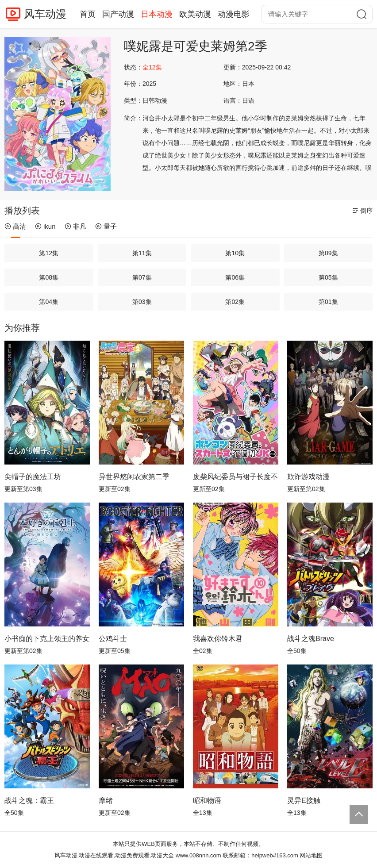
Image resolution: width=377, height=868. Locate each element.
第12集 (49, 253)
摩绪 (106, 801)
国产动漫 (118, 14)
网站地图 (311, 855)
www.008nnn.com (198, 855)
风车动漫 (45, 14)
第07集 (142, 277)
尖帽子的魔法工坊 (33, 477)
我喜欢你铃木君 (218, 639)
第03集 (142, 302)
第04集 (49, 302)
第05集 (328, 277)
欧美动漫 (195, 14)
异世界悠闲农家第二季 (134, 477)
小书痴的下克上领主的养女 (47, 639)
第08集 (49, 277)
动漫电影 (234, 14)
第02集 (235, 302)
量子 (106, 226)
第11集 (142, 253)
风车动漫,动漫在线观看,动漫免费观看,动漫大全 (114, 855)
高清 (15, 226)
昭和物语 (207, 801)
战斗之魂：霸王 (29, 801)
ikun (45, 226)
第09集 (328, 253)
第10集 (235, 253)
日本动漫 (157, 14)
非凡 (75, 226)
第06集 (235, 277)
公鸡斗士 (113, 639)
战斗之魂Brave (311, 639)
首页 (88, 14)
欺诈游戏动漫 (308, 477)
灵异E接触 (304, 801)
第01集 (328, 302)
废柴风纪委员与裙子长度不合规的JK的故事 (236, 477)
